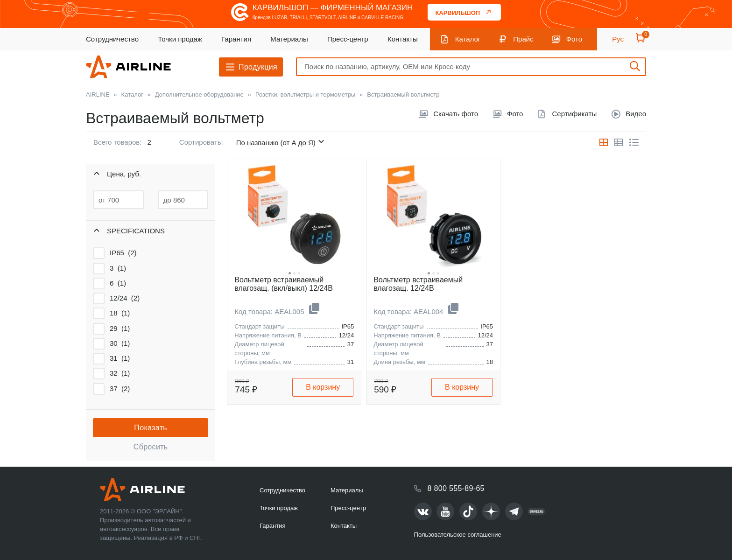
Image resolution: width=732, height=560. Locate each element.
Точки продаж (180, 39)
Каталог (468, 39)
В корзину (323, 387)
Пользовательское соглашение (458, 535)
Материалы (289, 39)
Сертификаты (574, 114)
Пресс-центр (348, 39)
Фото (574, 39)
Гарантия (236, 39)
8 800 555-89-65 (456, 488)
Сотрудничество (112, 39)
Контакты (403, 39)
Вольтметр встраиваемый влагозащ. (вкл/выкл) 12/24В (284, 284)
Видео (636, 114)
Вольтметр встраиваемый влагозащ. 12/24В (418, 284)
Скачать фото (456, 114)
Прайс (523, 39)
